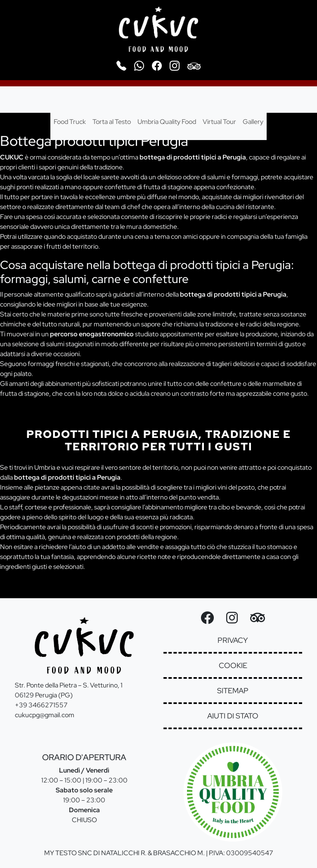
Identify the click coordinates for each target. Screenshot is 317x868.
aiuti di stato (233, 716)
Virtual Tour (219, 122)
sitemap (233, 691)
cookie (233, 665)
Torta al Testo (112, 122)
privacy (233, 640)
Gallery (253, 122)
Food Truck (70, 122)
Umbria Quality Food (167, 122)
